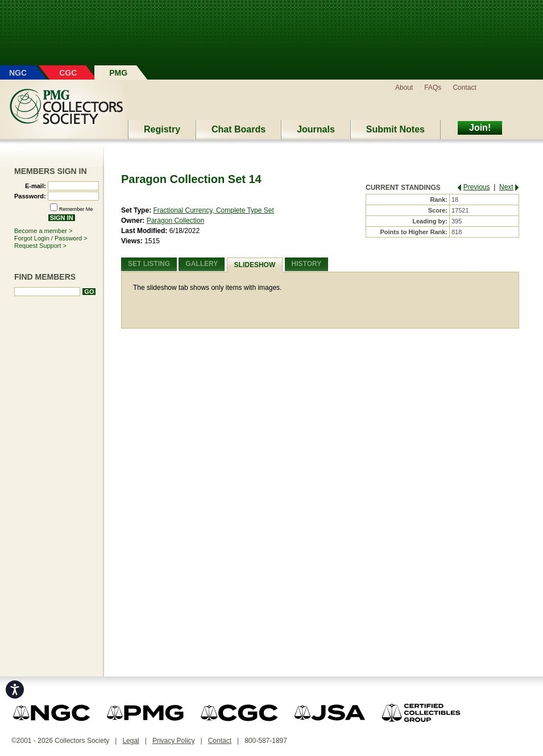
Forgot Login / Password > (51, 238)
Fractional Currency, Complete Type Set (213, 210)
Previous (477, 187)
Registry (162, 129)
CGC (68, 73)
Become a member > (43, 231)
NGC (18, 73)
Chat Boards (239, 129)
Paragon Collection (175, 221)
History (307, 264)
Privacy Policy (174, 741)
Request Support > (40, 246)
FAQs (433, 88)
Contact (464, 88)
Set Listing (149, 264)
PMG (118, 73)
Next (506, 187)
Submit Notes (395, 129)
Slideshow (255, 265)
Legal (130, 741)
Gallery (202, 264)
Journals (316, 129)
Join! (480, 128)
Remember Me (76, 209)
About (404, 88)
